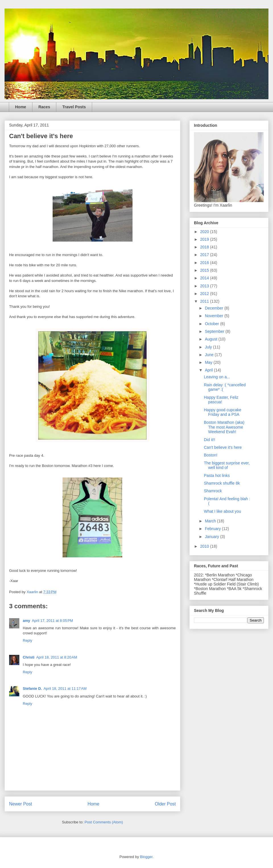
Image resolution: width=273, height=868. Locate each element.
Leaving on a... (217, 377)
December (214, 308)
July (209, 347)
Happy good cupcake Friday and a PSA (223, 412)
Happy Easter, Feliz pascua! (221, 400)
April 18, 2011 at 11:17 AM (65, 689)
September (215, 331)
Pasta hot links (217, 475)
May (209, 362)
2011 (205, 301)
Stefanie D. (32, 689)
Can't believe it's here (223, 447)
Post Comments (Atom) (104, 822)
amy (26, 621)
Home (21, 107)
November (214, 316)
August (211, 339)
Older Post (165, 804)
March (211, 521)
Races (44, 107)
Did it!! (210, 440)
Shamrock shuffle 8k (222, 483)
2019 (205, 239)
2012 (205, 294)
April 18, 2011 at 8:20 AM (57, 657)
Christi (29, 657)
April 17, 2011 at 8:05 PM (52, 621)
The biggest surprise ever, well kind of (227, 465)
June (210, 355)
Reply (27, 640)
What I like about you (223, 511)
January (212, 537)
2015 (205, 270)
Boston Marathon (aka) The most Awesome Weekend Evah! (224, 427)
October (212, 324)
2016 (205, 263)
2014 (205, 278)
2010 (205, 546)
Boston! (211, 455)
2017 (205, 255)
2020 (205, 232)
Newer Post (21, 804)
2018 (205, 247)
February (213, 529)
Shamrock (213, 491)
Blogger (146, 857)
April (209, 370)
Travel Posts (74, 107)
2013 (205, 286)
